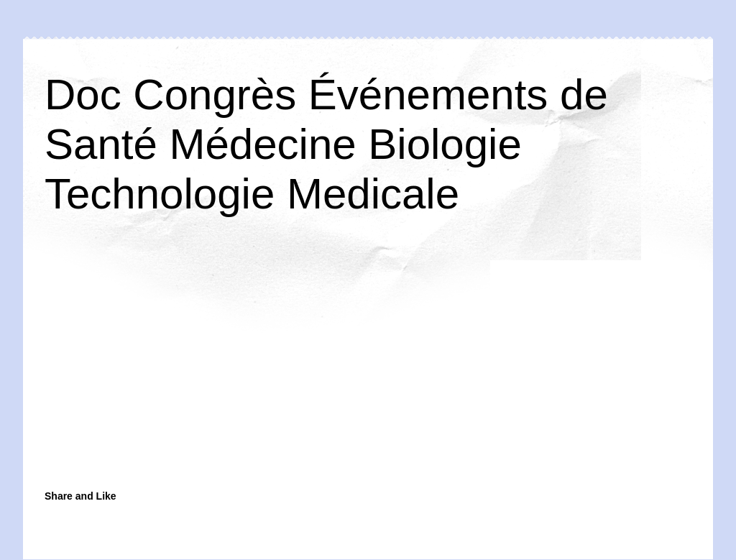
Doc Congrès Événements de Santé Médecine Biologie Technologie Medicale (326, 144)
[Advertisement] (257, 368)
